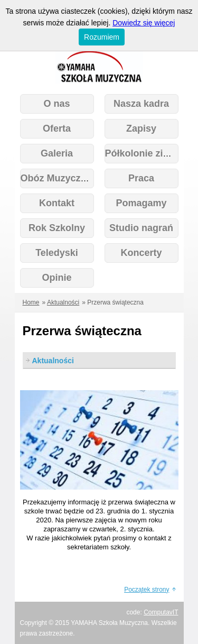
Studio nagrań (141, 228)
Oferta (57, 128)
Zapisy (141, 128)
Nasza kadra (141, 104)
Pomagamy (141, 203)
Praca (141, 178)
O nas (56, 104)
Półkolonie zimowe (148, 153)
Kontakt (57, 203)
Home (31, 302)
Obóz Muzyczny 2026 (68, 178)
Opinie (56, 278)
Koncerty (141, 253)
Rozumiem (102, 37)
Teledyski (57, 253)
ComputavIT (161, 612)
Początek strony (147, 590)
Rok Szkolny (57, 228)
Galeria (57, 153)
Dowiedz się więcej (144, 23)
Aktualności (63, 302)
